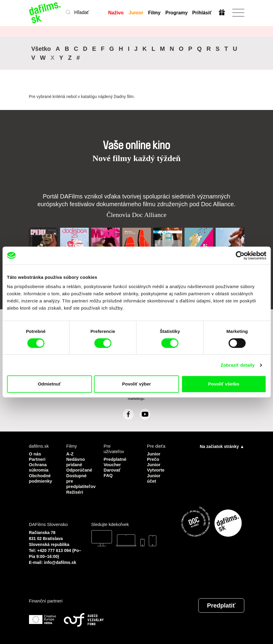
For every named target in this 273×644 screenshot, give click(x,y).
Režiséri (75, 491)
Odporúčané (80, 470)
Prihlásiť (202, 13)
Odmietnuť (49, 384)
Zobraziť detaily (238, 365)
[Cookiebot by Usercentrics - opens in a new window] (240, 256)
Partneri (38, 459)
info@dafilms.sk (60, 562)
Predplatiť (221, 605)
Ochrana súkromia (39, 467)
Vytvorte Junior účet (156, 475)
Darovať (112, 470)
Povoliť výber (136, 384)
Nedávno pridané (76, 462)
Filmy (154, 13)
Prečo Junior (154, 462)
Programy (176, 13)
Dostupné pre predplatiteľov (81, 480)
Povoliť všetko (224, 384)
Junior (136, 13)
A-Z (70, 453)
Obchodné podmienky (41, 478)
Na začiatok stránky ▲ (222, 446)
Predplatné (115, 459)
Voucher (113, 464)
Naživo (116, 13)
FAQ (108, 475)
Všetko (41, 49)
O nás (35, 453)
